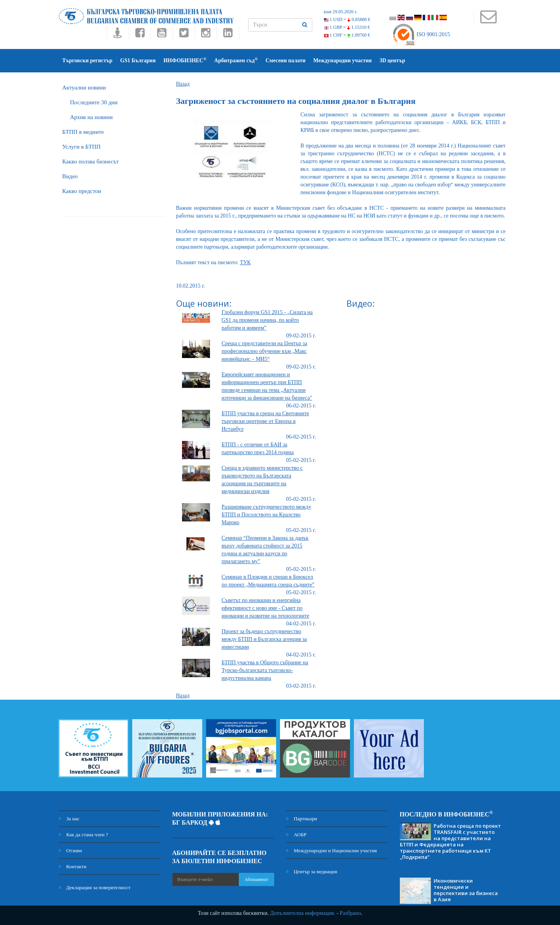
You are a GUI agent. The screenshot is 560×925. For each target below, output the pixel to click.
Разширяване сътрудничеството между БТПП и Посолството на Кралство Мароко (266, 515)
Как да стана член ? (83, 835)
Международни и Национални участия (331, 850)
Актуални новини (84, 88)
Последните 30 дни (94, 102)
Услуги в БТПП (81, 147)
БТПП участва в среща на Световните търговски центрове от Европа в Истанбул (265, 421)
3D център (392, 61)
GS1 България (138, 61)
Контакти (72, 866)
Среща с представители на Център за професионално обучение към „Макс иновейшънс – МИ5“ (264, 351)
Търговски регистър (87, 61)
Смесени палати (286, 61)
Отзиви (70, 850)
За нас (69, 819)
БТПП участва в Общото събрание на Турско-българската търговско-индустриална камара (265, 670)
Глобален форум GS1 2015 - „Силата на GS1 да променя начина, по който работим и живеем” (267, 320)
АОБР (296, 835)
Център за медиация (311, 871)
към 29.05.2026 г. (341, 12)
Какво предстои (82, 191)
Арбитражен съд (236, 60)
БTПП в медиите (83, 132)
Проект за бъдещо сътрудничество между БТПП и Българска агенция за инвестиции (264, 639)
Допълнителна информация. (303, 913)
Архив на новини (91, 117)
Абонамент (256, 879)
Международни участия (343, 61)
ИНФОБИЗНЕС (185, 60)
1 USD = (347, 19)
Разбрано (350, 913)
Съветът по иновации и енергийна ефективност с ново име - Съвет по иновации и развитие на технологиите (265, 608)
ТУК (245, 262)
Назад (183, 84)
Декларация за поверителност (94, 887)
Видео (70, 176)
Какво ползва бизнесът (91, 161)
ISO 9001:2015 (421, 34)
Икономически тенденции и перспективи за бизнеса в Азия (466, 890)
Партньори (301, 819)
